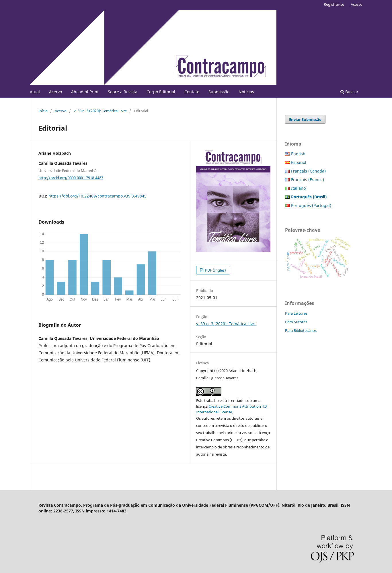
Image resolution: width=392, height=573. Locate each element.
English (298, 154)
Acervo (55, 92)
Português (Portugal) (311, 205)
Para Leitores (296, 313)
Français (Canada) (308, 171)
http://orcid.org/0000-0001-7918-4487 (71, 177)
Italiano (298, 188)
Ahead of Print (85, 92)
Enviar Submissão (305, 119)
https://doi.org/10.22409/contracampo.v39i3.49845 (97, 196)
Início (43, 111)
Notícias (246, 92)
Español (299, 162)
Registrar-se (334, 4)
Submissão (219, 92)
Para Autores (296, 322)
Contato (192, 92)
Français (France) (308, 180)
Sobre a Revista (123, 92)
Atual (35, 92)
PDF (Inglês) (215, 270)
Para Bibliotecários (301, 330)
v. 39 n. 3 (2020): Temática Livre (100, 111)
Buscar (349, 92)
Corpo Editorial (161, 92)
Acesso (357, 4)
